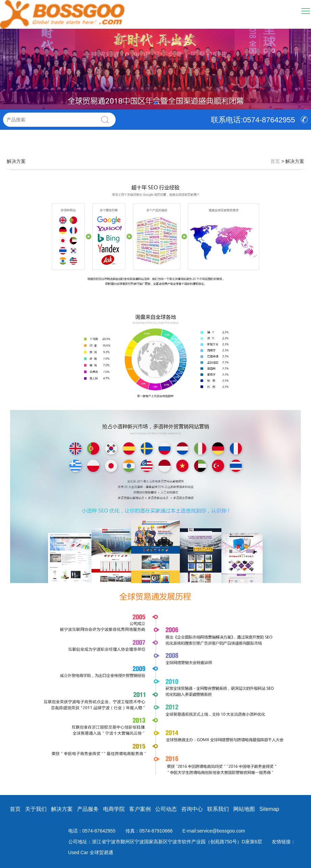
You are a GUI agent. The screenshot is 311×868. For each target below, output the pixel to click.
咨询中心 (192, 809)
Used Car (79, 852)
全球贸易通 (101, 852)
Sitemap (269, 809)
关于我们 (36, 809)
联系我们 (218, 809)
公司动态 (166, 809)
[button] (155, 103)
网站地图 (244, 809)
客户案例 (140, 809)
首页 (15, 809)
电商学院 (114, 809)
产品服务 (88, 809)
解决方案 (62, 809)
